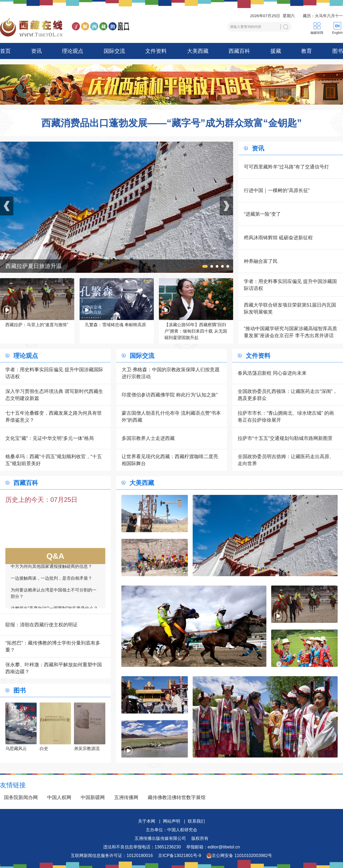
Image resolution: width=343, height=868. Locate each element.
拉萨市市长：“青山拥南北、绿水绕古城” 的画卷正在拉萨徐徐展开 (286, 417)
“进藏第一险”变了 (262, 214)
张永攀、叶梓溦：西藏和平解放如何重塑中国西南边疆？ (54, 668)
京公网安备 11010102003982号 (239, 856)
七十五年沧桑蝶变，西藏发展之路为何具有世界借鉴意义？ (54, 417)
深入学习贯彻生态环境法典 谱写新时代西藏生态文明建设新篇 (54, 395)
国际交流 (114, 51)
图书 (338, 51)
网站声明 (171, 821)
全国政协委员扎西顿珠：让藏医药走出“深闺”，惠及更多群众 (288, 395)
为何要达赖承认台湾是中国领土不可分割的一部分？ (54, 597)
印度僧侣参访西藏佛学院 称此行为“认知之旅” (170, 395)
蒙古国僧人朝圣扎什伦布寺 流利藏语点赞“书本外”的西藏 (171, 417)
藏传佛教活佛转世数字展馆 (177, 797)
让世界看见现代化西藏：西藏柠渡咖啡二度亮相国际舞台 (170, 460)
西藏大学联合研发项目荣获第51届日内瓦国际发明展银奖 (290, 308)
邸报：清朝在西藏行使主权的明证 (42, 625)
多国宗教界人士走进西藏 (148, 438)
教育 (307, 51)
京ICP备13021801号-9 (180, 856)
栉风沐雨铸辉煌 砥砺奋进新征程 (278, 238)
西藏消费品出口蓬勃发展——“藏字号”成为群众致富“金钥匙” (171, 123)
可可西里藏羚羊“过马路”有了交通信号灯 (286, 167)
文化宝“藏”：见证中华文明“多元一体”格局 (50, 438)
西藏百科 (239, 51)
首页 (5, 51)
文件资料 (156, 51)
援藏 (276, 51)
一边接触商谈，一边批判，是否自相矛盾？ (51, 582)
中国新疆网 (93, 797)
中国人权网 (59, 797)
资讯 (36, 51)
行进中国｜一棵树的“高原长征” (277, 190)
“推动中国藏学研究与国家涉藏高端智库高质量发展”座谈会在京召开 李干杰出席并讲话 (290, 332)
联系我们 (196, 821)
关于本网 (147, 821)
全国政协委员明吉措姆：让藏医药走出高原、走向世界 (286, 460)
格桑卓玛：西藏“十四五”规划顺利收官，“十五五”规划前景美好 (54, 460)
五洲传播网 (126, 797)
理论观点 (73, 51)
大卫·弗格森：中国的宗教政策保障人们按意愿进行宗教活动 (171, 373)
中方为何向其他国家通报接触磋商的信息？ (51, 571)
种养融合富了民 (261, 261)
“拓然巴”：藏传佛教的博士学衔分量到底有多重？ (53, 646)
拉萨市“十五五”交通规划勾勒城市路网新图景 (285, 438)
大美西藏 (198, 51)
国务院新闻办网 (21, 797)
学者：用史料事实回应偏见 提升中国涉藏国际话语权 (290, 285)
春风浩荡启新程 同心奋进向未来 (272, 373)
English (337, 33)
